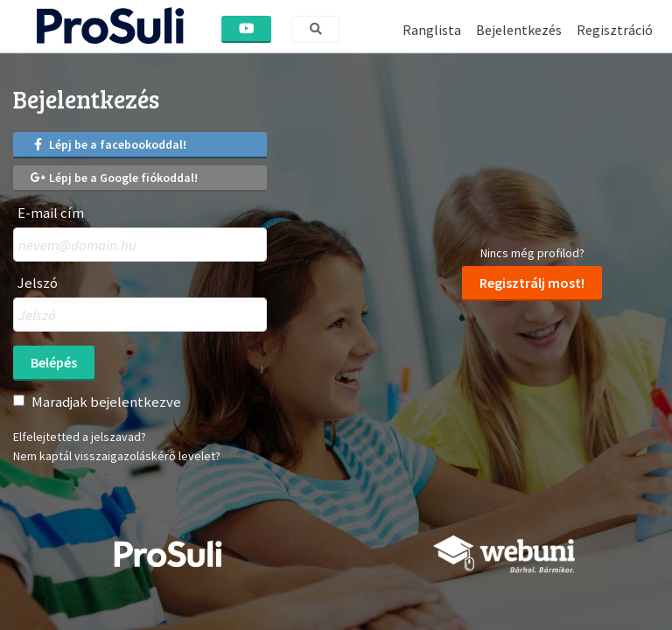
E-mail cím (51, 213)
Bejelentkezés (519, 30)
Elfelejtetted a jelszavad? (80, 437)
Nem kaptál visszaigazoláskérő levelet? (117, 456)
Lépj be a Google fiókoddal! (114, 178)
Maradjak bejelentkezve (106, 402)
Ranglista (432, 30)
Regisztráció (615, 30)
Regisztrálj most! (532, 283)
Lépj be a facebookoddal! (108, 144)
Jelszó (38, 283)
